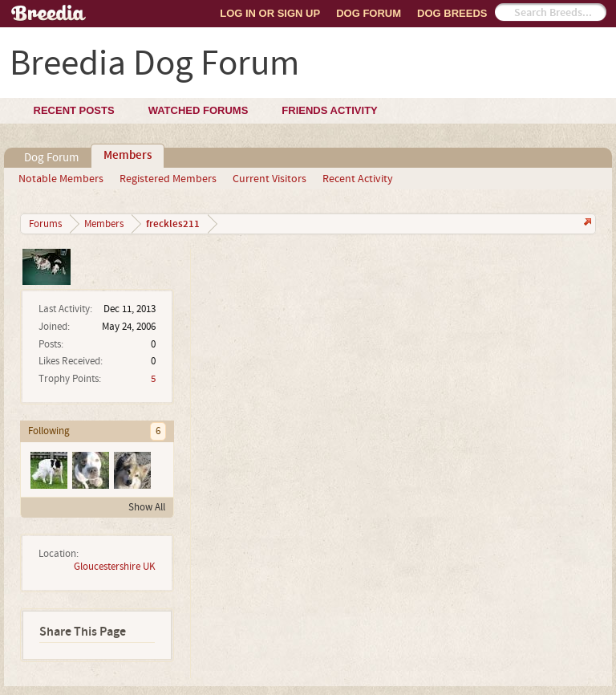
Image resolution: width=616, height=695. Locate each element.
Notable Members (61, 179)
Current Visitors (269, 179)
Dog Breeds (452, 13)
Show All (147, 507)
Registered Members (168, 179)
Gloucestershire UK (115, 567)
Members (128, 156)
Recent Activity (358, 179)
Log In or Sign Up (270, 13)
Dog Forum (369, 13)
